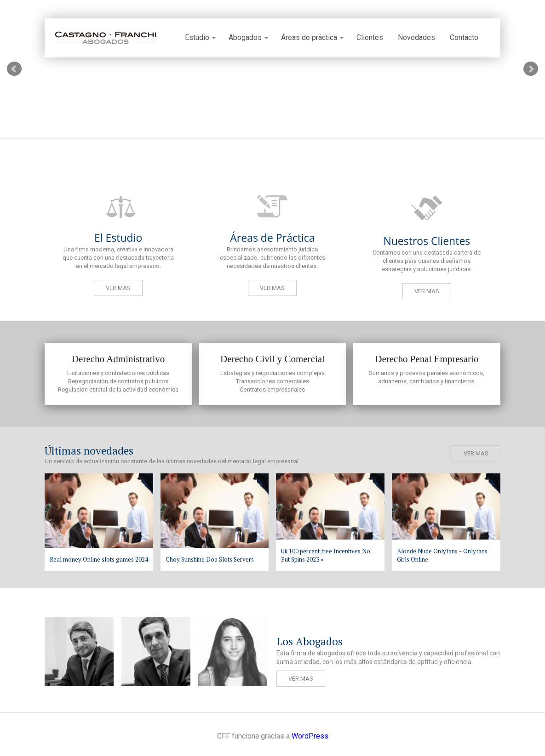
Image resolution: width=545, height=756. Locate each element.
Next (531, 69)
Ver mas (118, 288)
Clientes (370, 38)
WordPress (310, 736)
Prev (14, 69)
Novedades (416, 38)
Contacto (464, 38)
